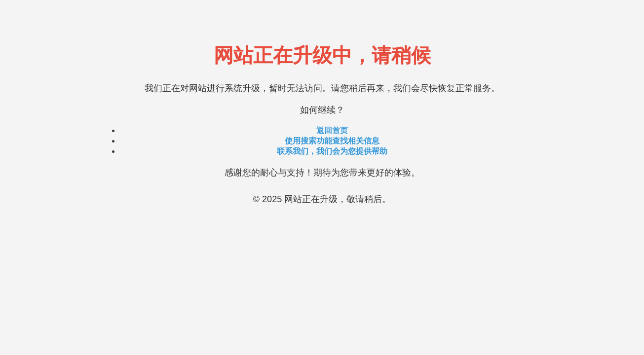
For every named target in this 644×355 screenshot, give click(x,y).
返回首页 (332, 130)
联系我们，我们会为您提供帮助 (332, 151)
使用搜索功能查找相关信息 (332, 141)
